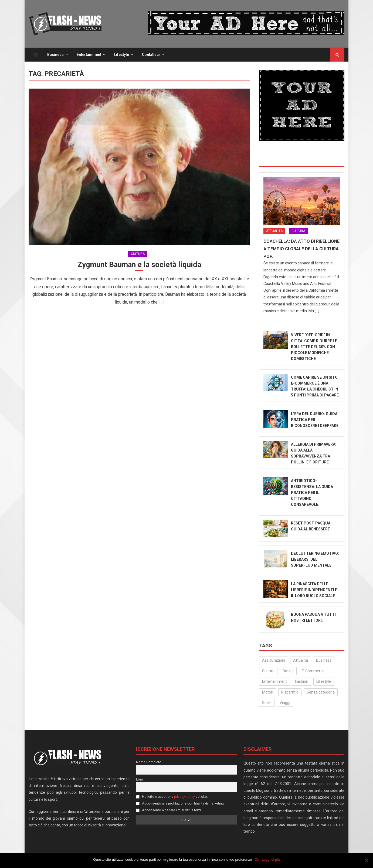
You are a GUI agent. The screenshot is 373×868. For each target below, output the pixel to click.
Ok (257, 859)
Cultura (138, 254)
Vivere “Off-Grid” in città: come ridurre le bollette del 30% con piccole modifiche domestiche (314, 347)
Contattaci (151, 55)
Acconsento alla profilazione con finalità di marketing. (180, 804)
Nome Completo (149, 763)
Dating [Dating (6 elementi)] (288, 671)
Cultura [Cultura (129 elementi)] (268, 671)
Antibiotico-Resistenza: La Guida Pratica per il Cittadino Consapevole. (312, 493)
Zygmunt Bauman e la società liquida (139, 265)
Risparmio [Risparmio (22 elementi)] (290, 692)
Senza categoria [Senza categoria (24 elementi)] (321, 692)
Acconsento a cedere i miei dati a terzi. (169, 811)
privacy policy (184, 797)
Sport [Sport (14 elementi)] (267, 703)
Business (55, 55)
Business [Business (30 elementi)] (324, 661)
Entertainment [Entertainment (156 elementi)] (274, 682)
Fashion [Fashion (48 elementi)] (302, 682)
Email (140, 780)
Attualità (274, 231)
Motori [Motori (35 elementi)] (268, 692)
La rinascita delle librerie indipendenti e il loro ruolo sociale (314, 590)
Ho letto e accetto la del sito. (172, 797)
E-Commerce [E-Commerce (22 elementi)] (313, 671)
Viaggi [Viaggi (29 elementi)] (285, 703)
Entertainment (89, 55)
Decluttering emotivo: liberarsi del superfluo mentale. (315, 560)
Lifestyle (122, 55)
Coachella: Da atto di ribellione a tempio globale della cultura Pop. (301, 249)
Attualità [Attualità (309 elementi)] (301, 661)
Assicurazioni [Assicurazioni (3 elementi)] (274, 661)
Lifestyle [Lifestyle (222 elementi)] (324, 682)
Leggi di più (271, 859)
